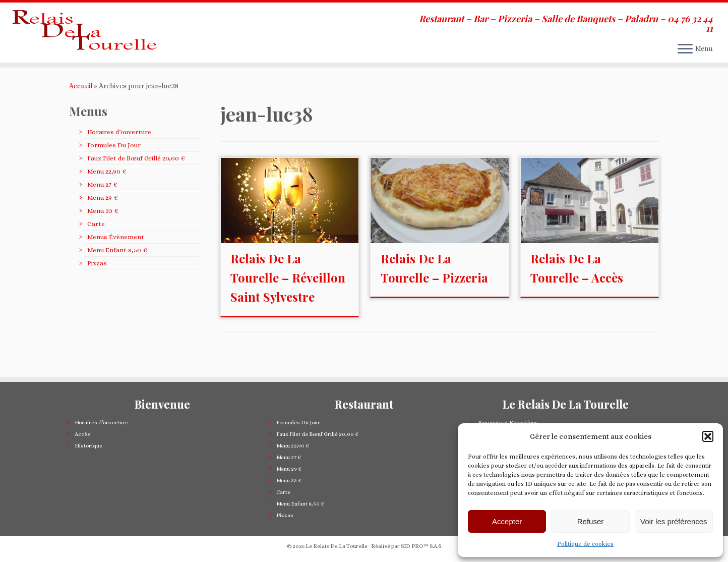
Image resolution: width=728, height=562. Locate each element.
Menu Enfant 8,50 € (117, 268)
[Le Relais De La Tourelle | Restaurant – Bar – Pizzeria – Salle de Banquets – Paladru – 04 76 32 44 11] (84, 42)
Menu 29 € (102, 216)
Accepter (507, 521)
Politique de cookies (585, 544)
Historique (88, 446)
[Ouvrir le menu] (685, 49)
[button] (708, 436)
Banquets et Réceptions (508, 423)
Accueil (81, 104)
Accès (82, 434)
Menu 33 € (103, 229)
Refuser (591, 521)
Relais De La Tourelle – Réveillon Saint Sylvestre (288, 296)
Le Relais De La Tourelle (337, 546)
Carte (96, 242)
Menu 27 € (102, 203)
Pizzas (97, 281)
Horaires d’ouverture (119, 150)
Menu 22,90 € (107, 189)
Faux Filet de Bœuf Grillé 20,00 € (136, 176)
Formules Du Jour (114, 163)
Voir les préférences (674, 521)
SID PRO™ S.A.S (421, 546)
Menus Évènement (116, 255)
